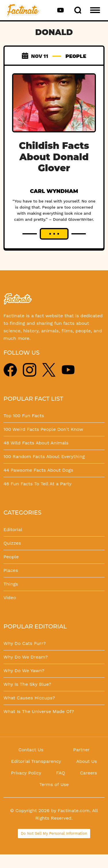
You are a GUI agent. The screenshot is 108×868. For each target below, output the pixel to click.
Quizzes (12, 543)
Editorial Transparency (36, 761)
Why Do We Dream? (26, 657)
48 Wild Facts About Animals (36, 443)
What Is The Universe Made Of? (39, 711)
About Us (87, 761)
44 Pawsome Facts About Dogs (38, 470)
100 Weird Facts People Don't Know (43, 429)
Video (10, 598)
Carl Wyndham (54, 191)
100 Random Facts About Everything (44, 456)
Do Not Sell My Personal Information (54, 833)
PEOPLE (76, 56)
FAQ (61, 773)
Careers (89, 773)
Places (11, 570)
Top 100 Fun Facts (24, 416)
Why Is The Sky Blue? (27, 684)
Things (11, 584)
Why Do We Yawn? (24, 671)
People (11, 557)
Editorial (13, 529)
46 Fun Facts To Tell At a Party (37, 484)
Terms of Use (54, 784)
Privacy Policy (26, 773)
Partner (81, 750)
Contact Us (31, 750)
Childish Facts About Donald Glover (54, 157)
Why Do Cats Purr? (25, 643)
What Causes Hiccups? (29, 698)
